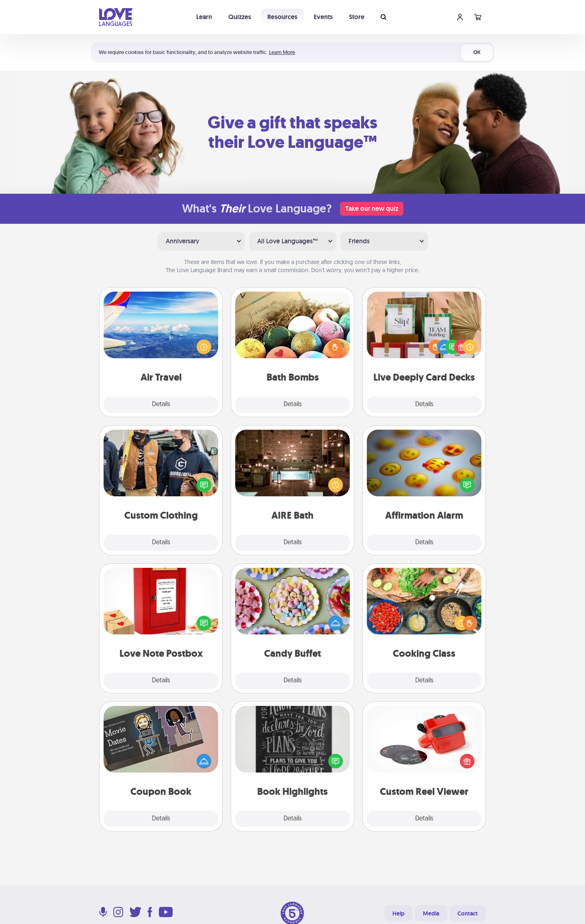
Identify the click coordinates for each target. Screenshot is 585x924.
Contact (468, 913)
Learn (204, 17)
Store (357, 17)
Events (323, 17)
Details (161, 405)
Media (431, 913)
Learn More (282, 52)
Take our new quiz (372, 209)
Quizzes (240, 17)
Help (399, 913)
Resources (282, 17)
